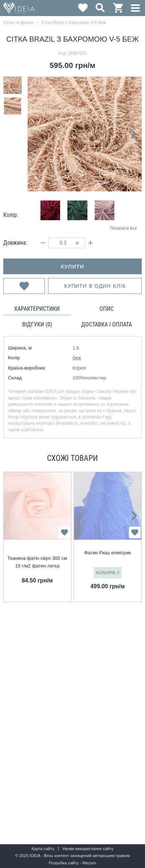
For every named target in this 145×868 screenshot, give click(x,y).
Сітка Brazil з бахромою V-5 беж (74, 23)
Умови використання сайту (88, 849)
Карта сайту (43, 849)
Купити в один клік (95, 286)
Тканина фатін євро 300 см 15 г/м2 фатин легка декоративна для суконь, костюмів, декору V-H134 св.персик (37, 563)
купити (72, 266)
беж (77, 358)
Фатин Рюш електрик (107, 553)
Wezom (89, 863)
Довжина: (15, 243)
